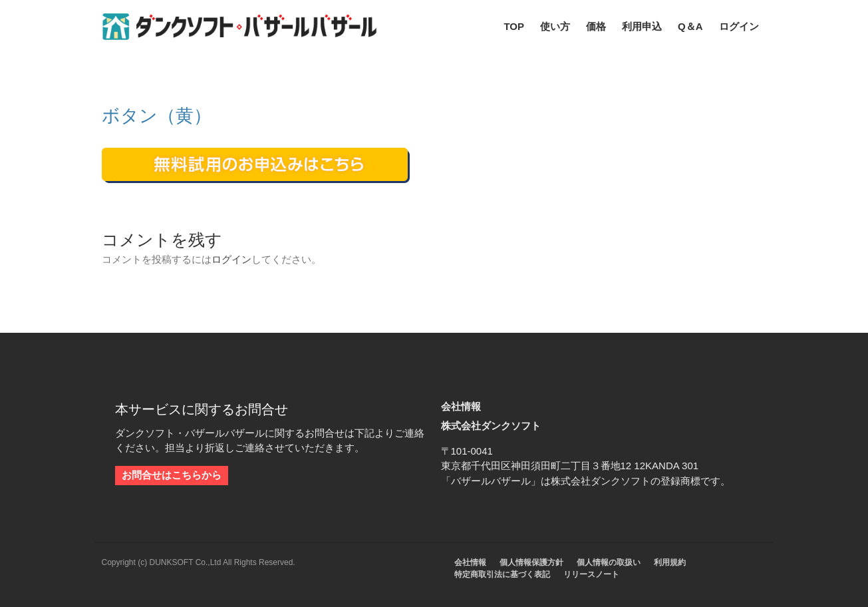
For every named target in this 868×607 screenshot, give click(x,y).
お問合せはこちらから (172, 475)
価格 (596, 26)
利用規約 (670, 562)
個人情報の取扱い (609, 562)
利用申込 (642, 26)
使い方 (555, 26)
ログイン (739, 26)
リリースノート (591, 574)
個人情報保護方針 (531, 562)
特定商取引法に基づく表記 (502, 574)
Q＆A (690, 26)
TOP (514, 26)
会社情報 (470, 562)
